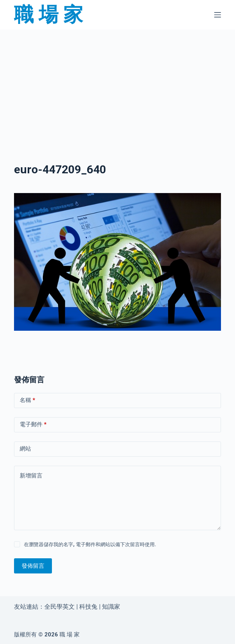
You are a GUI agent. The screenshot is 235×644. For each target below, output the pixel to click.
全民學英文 (60, 607)
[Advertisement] (117, 86)
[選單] (218, 15)
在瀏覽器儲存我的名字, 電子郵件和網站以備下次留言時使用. (90, 544)
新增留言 (31, 476)
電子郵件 (33, 425)
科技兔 (88, 607)
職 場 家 (49, 15)
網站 (25, 449)
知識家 (111, 607)
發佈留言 (33, 566)
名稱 (27, 400)
